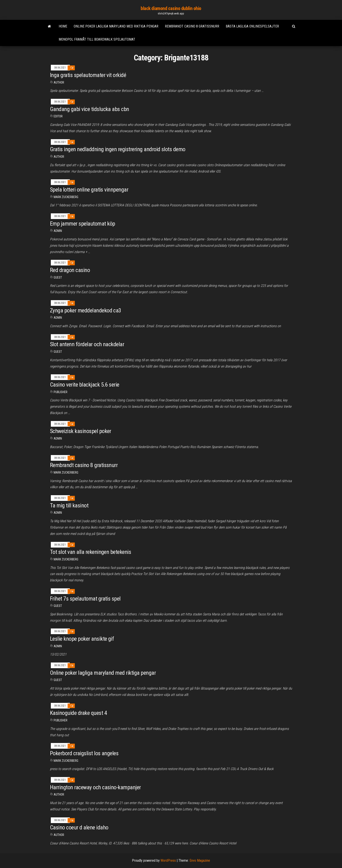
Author (59, 835)
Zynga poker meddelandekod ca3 (86, 310)
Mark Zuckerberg (66, 197)
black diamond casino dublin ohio (171, 8)
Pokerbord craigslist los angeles (84, 753)
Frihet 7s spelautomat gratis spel (85, 599)
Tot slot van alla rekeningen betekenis (91, 552)
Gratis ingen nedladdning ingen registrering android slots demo (118, 149)
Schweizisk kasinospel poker (81, 431)
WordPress (168, 860)
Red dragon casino (70, 270)
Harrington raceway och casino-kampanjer (95, 787)
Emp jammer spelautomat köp (82, 224)
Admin (58, 231)
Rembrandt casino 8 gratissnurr (192, 26)
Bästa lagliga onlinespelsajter (252, 26)
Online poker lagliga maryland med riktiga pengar (116, 26)
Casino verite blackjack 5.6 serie (85, 385)
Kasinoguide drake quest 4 (78, 713)
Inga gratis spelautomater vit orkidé (88, 75)
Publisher (61, 392)
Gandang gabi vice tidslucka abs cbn (90, 109)
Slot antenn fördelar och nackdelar (87, 344)
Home (63, 26)
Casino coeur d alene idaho (79, 827)
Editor (58, 116)
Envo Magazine (200, 860)
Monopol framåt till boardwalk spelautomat (97, 39)
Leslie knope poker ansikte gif (82, 639)
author (59, 82)
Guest (58, 277)
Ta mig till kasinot (69, 505)
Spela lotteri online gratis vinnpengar (89, 190)
